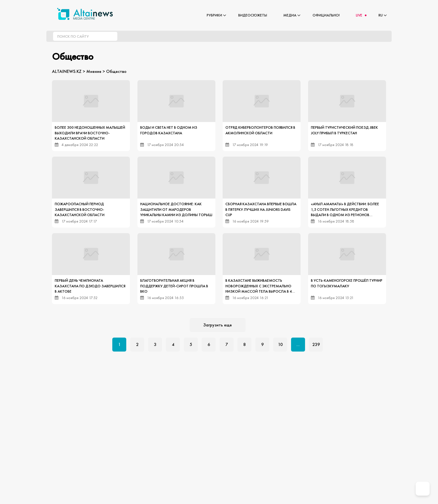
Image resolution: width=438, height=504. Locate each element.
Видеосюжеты (253, 15)
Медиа (290, 15)
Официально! (326, 15)
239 (316, 344)
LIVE (359, 15)
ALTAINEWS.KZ (67, 71)
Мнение (94, 71)
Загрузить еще (218, 325)
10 (280, 344)
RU (381, 15)
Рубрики (214, 15)
